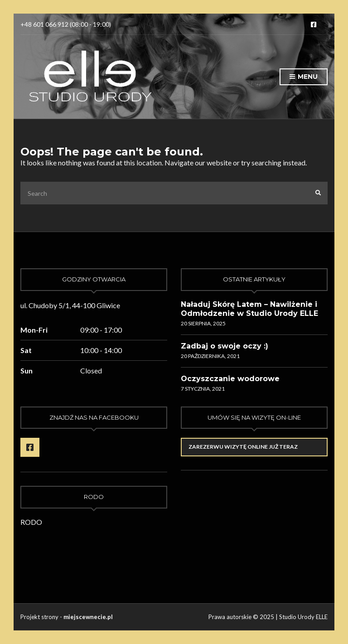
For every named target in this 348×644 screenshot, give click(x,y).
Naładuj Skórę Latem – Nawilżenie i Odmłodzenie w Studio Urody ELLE (249, 309)
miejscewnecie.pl (88, 617)
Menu (304, 77)
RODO (31, 522)
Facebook (314, 24)
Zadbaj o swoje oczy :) (225, 346)
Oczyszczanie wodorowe (230, 379)
